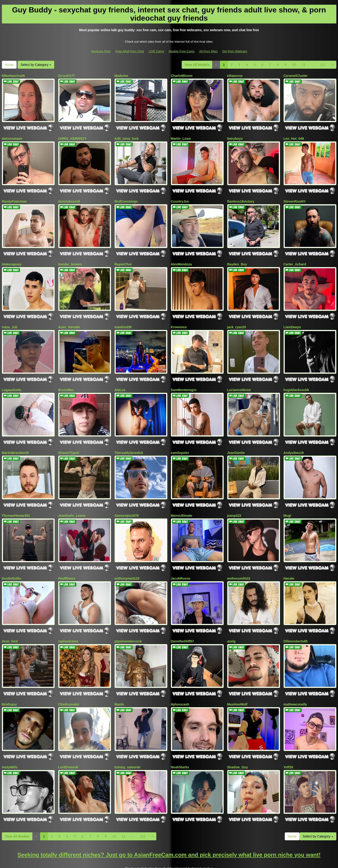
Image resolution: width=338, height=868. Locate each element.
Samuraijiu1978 (127, 499)
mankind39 (123, 318)
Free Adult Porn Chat (130, 51)
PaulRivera (67, 560)
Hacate (289, 560)
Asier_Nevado (69, 318)
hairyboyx (235, 136)
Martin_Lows (181, 136)
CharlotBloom (182, 76)
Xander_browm (70, 257)
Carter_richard (295, 257)
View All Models (197, 65)
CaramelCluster (296, 76)
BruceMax (66, 378)
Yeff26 (288, 741)
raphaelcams (68, 620)
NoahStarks (180, 741)
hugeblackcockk (296, 378)
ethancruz (235, 76)
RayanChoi (123, 257)
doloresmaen (12, 136)
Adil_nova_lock (127, 136)
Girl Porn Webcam (235, 51)
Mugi (287, 499)
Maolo (119, 681)
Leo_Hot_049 (294, 136)
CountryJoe (180, 197)
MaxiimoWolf (237, 681)
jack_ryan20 (237, 318)
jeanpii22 (234, 499)
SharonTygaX (69, 439)
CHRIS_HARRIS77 (72, 136)
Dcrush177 (67, 76)
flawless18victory (241, 197)
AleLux (120, 378)
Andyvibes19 (294, 439)
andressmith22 (239, 560)
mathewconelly (295, 681)
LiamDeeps (292, 318)
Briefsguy (10, 681)
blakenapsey (12, 257)
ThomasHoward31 (16, 499)
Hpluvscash (180, 681)
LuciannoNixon (239, 378)
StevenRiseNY (295, 197)
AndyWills (10, 741)
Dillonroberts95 (296, 620)
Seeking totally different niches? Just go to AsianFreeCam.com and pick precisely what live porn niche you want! (169, 827)
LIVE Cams (156, 51)
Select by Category (36, 65)
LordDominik (68, 741)
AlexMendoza (181, 257)
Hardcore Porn (101, 51)
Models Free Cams (182, 51)
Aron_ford (10, 620)
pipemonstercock (128, 620)
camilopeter (180, 439)
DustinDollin (12, 560)
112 (323, 65)
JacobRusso (181, 560)
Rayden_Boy (237, 257)
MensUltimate (182, 499)
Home (9, 65)
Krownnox (179, 318)
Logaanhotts (12, 378)
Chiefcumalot (69, 681)
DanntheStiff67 (182, 620)
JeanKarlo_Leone (72, 499)
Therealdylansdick (129, 439)
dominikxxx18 (69, 197)
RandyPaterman (14, 197)
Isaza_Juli (10, 318)
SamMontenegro (184, 378)
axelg (231, 620)
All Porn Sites (208, 51)
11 (304, 65)
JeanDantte (236, 439)
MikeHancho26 (13, 76)
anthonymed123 (127, 560)
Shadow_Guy (238, 741)
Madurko (121, 76)
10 (294, 65)
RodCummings (126, 197)
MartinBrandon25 (15, 439)
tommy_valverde (128, 741)
